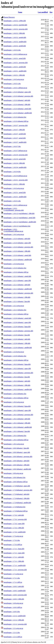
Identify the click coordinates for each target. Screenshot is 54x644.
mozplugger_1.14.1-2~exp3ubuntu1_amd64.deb (20, 222)
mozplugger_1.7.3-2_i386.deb (14, 528)
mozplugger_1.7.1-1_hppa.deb (14, 549)
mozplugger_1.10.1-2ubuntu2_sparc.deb (17, 410)
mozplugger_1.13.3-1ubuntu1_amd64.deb (18, 260)
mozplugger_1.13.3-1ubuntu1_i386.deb (17, 251)
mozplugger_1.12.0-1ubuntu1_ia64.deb (17, 339)
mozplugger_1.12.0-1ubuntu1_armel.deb (17, 318)
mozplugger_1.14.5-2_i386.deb (14, 33)
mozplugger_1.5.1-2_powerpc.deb (15, 624)
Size (51, 12)
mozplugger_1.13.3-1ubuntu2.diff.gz (16, 121)
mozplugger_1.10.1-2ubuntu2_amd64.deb (18, 427)
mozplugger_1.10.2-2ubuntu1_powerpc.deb (18, 373)
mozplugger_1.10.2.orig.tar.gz (14, 402)
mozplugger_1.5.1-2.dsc (12, 633)
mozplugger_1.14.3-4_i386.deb (14, 163)
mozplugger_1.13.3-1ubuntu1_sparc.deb (17, 243)
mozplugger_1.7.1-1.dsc (12, 578)
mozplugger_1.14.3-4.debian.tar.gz (15, 176)
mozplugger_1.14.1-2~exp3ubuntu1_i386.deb (19, 213)
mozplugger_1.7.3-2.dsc (12, 540)
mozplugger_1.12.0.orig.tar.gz (14, 352)
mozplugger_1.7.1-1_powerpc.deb (15, 570)
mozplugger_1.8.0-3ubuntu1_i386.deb (17, 465)
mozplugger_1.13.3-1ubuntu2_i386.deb (17, 105)
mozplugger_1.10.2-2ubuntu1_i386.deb (17, 385)
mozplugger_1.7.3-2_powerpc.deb (15, 519)
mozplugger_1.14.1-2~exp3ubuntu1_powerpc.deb (14, 209)
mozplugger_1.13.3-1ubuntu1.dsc (15, 268)
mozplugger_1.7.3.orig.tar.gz (13, 536)
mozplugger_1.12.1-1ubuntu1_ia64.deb (17, 285)
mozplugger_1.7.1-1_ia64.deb (14, 557)
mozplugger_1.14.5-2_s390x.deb (15, 21)
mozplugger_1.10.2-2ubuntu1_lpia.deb (17, 377)
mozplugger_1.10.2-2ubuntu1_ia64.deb (17, 381)
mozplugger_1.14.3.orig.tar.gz (14, 188)
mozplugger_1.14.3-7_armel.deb (15, 138)
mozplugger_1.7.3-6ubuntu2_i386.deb (17, 498)
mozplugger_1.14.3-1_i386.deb (14, 184)
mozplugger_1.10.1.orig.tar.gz (14, 444)
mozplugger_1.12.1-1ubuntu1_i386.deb (17, 297)
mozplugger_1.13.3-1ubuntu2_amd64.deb (18, 113)
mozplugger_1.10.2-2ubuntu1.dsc (15, 394)
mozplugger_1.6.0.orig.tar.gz (13, 603)
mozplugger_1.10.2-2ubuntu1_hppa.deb (17, 364)
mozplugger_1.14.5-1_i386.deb (14, 75)
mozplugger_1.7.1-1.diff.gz (13, 582)
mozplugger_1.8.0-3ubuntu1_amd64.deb (17, 469)
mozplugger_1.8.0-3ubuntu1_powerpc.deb (18, 457)
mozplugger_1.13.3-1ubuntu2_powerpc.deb (18, 96)
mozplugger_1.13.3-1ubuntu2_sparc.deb (17, 92)
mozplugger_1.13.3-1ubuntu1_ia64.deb (17, 239)
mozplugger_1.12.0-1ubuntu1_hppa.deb (17, 327)
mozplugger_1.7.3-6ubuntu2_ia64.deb (17, 494)
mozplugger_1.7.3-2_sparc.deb (14, 524)
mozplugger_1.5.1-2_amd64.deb (15, 616)
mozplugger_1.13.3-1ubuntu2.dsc (15, 117)
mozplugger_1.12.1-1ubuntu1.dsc (15, 310)
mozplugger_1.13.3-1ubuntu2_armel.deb (17, 109)
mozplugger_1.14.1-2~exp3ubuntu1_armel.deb (19, 218)
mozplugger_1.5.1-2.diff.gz (13, 637)
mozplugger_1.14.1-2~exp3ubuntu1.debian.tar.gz (13, 230)
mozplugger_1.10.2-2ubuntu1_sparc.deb (17, 369)
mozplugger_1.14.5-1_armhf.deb (15, 67)
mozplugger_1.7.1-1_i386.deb (14, 561)
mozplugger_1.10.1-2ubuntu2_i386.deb (17, 423)
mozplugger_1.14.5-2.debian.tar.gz (15, 54)
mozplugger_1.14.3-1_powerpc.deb (16, 180)
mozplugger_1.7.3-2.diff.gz (13, 545)
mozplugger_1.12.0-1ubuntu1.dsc (15, 356)
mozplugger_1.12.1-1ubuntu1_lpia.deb (17, 301)
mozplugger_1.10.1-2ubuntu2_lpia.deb (17, 431)
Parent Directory (9, 17)
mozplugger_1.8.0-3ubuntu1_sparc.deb (17, 452)
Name (20, 12)
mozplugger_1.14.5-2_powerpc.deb (16, 29)
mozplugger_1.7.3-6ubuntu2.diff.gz (16, 511)
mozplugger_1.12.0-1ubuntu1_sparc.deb (17, 322)
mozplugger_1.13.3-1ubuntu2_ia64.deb (17, 100)
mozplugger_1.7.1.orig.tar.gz (13, 574)
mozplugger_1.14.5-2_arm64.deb (15, 37)
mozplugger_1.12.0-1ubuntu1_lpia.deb (17, 335)
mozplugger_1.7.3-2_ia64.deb (14, 515)
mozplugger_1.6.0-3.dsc (12, 612)
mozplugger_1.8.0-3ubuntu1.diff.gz (16, 482)
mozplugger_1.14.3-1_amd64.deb (15, 197)
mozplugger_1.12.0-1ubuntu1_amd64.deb (18, 348)
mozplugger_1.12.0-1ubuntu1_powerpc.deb (18, 331)
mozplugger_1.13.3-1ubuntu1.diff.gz (16, 272)
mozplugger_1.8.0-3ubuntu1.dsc (15, 477)
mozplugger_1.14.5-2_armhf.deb (15, 46)
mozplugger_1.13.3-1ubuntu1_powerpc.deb (18, 247)
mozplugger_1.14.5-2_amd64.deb (15, 42)
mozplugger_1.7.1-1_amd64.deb (15, 565)
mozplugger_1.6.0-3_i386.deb (14, 599)
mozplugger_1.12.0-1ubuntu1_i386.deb (17, 343)
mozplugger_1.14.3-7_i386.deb (14, 130)
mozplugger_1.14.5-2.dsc (12, 50)
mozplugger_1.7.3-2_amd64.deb (15, 532)
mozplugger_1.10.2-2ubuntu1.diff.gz (16, 398)
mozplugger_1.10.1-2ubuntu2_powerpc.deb (18, 415)
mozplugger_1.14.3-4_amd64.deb (15, 167)
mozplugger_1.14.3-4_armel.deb (15, 159)
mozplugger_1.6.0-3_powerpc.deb (15, 595)
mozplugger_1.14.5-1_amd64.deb (15, 71)
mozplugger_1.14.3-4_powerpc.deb (16, 155)
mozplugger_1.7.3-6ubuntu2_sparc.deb (17, 486)
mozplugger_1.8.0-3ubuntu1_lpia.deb (16, 448)
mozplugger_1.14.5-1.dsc (12, 84)
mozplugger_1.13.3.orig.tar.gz (14, 264)
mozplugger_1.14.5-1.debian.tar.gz (15, 88)
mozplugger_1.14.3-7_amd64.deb (15, 142)
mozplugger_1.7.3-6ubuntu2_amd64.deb (17, 503)
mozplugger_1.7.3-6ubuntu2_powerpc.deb (18, 490)
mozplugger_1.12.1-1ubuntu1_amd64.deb (18, 289)
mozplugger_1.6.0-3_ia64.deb (14, 586)
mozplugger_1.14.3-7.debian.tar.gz (15, 151)
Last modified (43, 12)
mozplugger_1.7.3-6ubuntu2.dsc (15, 507)
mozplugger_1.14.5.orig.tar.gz (14, 79)
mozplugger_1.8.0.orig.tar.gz (13, 473)
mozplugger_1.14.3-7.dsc (12, 146)
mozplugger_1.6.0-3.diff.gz (13, 607)
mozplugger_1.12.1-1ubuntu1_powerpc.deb (18, 293)
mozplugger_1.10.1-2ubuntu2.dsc (15, 436)
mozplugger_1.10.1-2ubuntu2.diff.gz (16, 440)
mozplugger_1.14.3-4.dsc (12, 172)
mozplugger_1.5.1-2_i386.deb (14, 620)
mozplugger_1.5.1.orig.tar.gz (13, 628)
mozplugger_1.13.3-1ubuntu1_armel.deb (17, 255)
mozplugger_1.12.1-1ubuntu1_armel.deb (17, 276)
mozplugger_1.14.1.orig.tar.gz (14, 234)
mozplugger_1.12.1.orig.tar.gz (14, 306)
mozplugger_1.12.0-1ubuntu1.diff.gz (16, 360)
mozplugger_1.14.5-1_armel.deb (15, 58)
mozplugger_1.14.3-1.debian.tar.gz (15, 205)
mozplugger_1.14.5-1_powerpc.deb (16, 63)
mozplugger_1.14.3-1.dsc (12, 201)
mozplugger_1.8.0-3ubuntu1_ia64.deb (17, 461)
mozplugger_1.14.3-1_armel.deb (15, 193)
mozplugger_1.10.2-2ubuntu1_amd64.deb (18, 389)
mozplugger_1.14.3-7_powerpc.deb (16, 125)
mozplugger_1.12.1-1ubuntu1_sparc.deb (17, 281)
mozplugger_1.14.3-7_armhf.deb (15, 134)
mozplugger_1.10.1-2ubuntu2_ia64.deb (17, 419)
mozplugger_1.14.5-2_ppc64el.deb (15, 25)
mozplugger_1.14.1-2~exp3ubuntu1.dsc (17, 226)
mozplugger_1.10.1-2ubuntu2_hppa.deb (17, 406)
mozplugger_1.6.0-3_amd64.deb (15, 591)
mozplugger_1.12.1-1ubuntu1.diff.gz (16, 314)
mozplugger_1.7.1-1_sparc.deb (14, 553)
